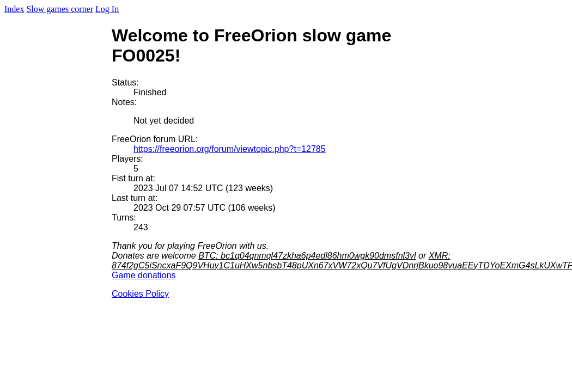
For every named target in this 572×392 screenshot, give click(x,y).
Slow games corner (60, 9)
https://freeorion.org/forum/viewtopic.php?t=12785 (230, 149)
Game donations (144, 275)
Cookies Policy (140, 294)
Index (14, 9)
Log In (107, 9)
